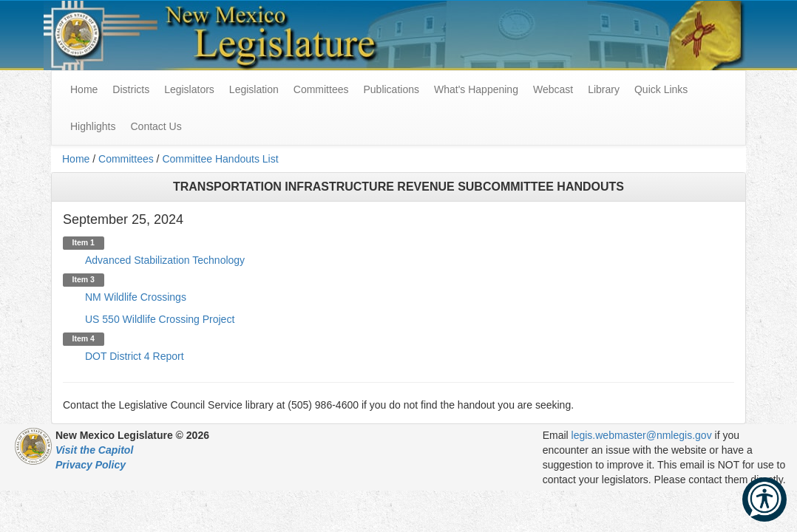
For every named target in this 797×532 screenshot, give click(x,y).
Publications (391, 89)
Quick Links (661, 89)
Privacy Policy (91, 465)
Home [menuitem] (84, 89)
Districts (131, 89)
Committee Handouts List (220, 159)
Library (604, 89)
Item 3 (84, 279)
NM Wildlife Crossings (136, 297)
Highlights (93, 126)
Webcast (553, 89)
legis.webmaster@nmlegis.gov (642, 435)
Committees (321, 89)
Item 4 (84, 338)
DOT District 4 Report (135, 356)
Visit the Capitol (94, 450)
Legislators (189, 89)
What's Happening (476, 89)
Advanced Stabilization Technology (165, 260)
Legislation (254, 89)
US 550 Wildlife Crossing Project (160, 319)
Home (76, 159)
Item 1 (84, 242)
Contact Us (156, 126)
